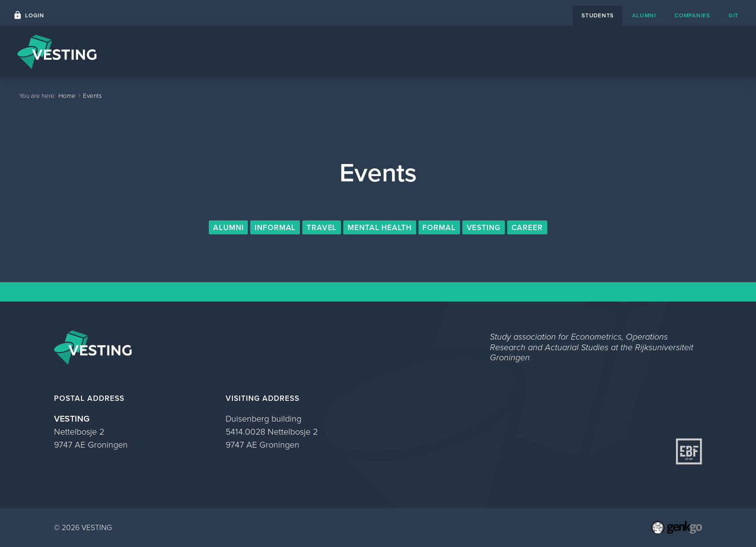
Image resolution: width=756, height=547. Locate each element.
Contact (568, 52)
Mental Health (380, 227)
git (734, 15)
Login (35, 15)
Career (527, 227)
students (598, 15)
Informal (275, 227)
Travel (322, 227)
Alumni (229, 227)
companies (692, 15)
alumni (644, 15)
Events (444, 52)
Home (403, 52)
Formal (439, 227)
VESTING (484, 227)
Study (652, 52)
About (612, 52)
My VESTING (705, 52)
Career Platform (505, 52)
